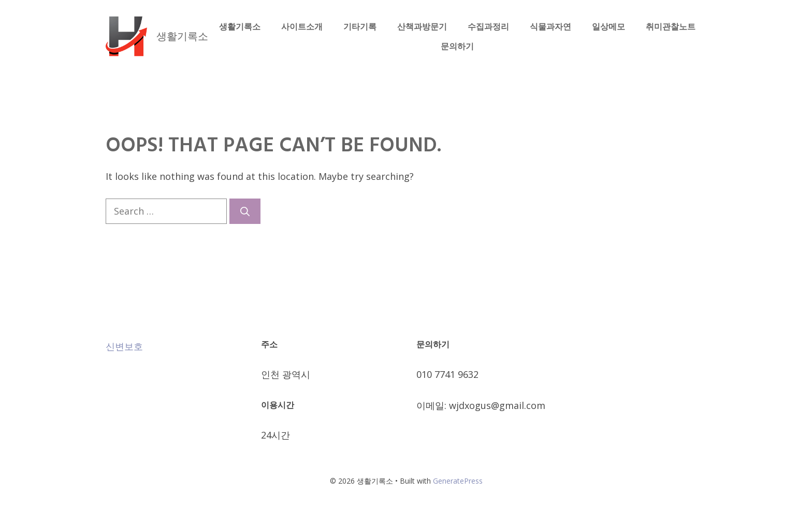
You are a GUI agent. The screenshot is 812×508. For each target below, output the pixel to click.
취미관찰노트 (671, 26)
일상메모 (608, 26)
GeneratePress (458, 481)
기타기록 (360, 26)
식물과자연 (550, 26)
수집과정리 (488, 26)
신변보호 (124, 346)
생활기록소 (182, 36)
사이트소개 (302, 26)
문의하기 (457, 46)
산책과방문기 (422, 26)
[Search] (245, 211)
